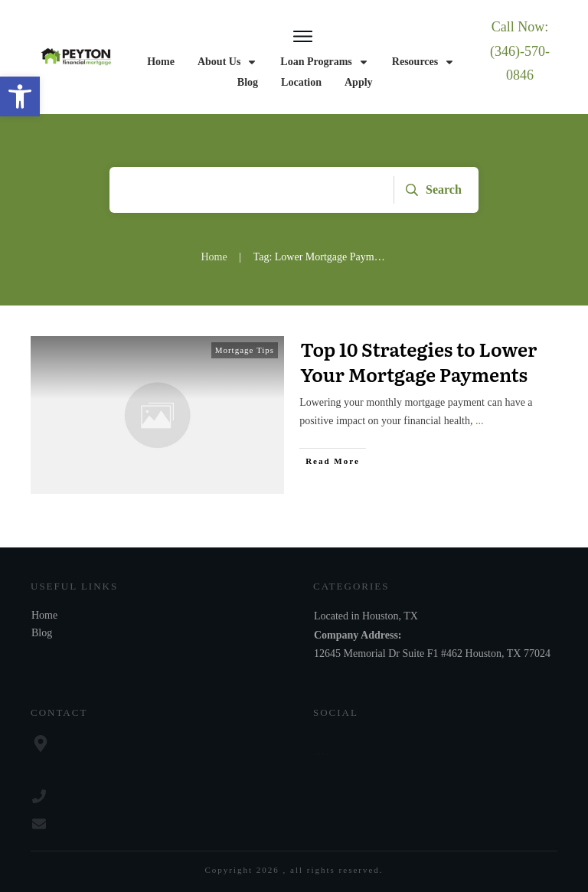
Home (44, 615)
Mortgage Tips (245, 350)
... (480, 421)
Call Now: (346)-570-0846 (520, 51)
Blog (42, 633)
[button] (20, 96)
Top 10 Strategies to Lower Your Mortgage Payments (418, 362)
